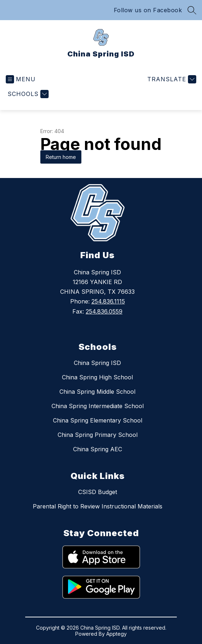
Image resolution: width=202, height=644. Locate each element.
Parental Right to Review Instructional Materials (98, 506)
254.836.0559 (104, 311)
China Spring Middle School (97, 392)
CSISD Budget (98, 492)
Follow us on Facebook (148, 10)
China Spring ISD (97, 363)
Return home (61, 157)
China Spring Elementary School (98, 420)
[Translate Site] (171, 79)
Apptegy (116, 634)
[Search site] (192, 10)
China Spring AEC (98, 449)
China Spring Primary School (98, 435)
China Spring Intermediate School (98, 406)
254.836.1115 (108, 301)
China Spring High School (97, 377)
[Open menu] (21, 79)
